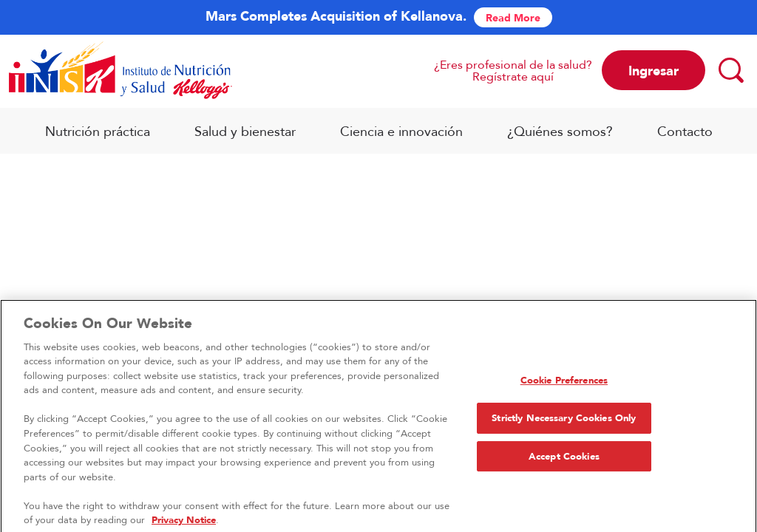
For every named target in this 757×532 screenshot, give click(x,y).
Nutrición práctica (98, 131)
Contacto (685, 131)
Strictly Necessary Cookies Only (564, 423)
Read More (513, 17)
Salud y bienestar (245, 131)
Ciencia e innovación (401, 131)
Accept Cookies (564, 462)
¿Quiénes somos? (560, 131)
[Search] (730, 69)
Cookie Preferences (564, 386)
